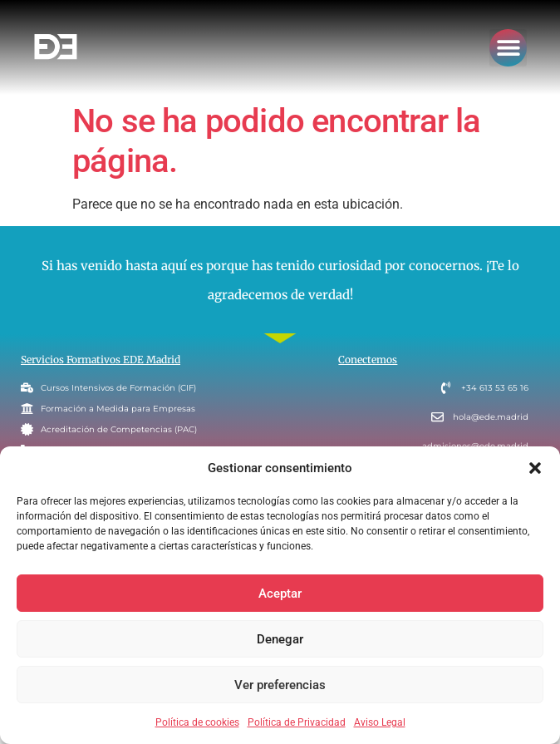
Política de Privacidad (297, 722)
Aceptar (280, 594)
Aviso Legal (380, 722)
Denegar (280, 639)
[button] (535, 468)
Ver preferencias (280, 685)
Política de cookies (197, 722)
